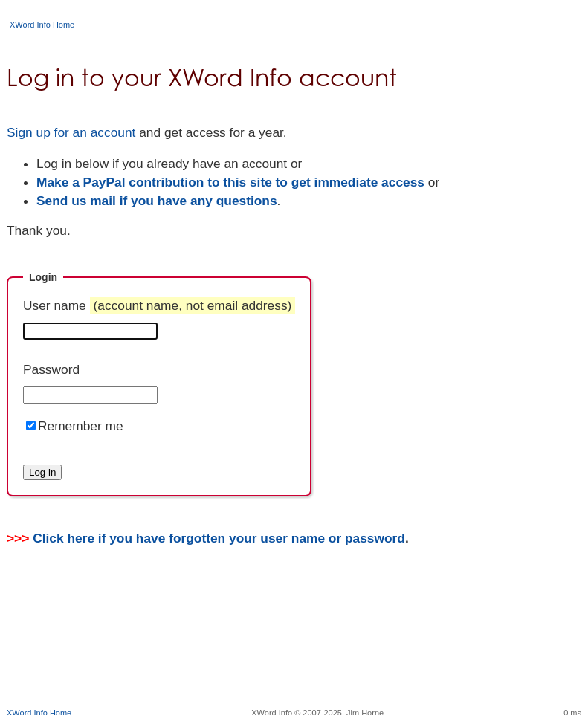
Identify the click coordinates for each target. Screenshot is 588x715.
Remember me (81, 426)
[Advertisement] (294, 659)
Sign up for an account (71, 132)
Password (51, 369)
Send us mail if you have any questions (157, 201)
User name (159, 305)
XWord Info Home (42, 25)
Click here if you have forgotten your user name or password (219, 538)
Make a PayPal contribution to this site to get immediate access (230, 182)
